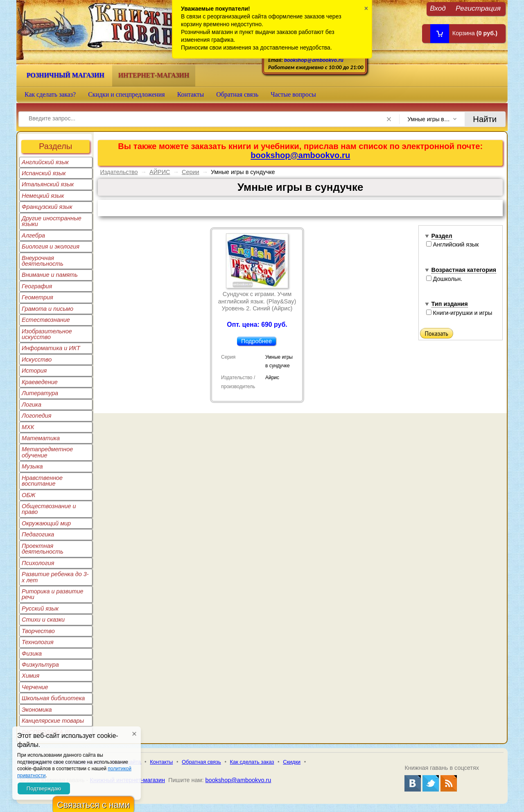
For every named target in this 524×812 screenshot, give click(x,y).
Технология (38, 642)
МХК (28, 427)
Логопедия (37, 416)
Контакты (191, 94)
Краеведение (40, 382)
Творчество (38, 631)
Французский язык (47, 207)
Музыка (32, 466)
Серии (191, 172)
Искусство (37, 360)
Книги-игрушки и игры (459, 313)
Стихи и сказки (43, 620)
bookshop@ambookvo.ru (314, 60)
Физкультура (40, 665)
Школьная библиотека (53, 698)
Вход (438, 8)
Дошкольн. (444, 279)
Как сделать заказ (252, 762)
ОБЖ (29, 495)
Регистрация (478, 8)
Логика (32, 405)
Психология (38, 563)
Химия (30, 676)
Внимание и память (50, 275)
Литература (40, 393)
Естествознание (46, 320)
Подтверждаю (44, 788)
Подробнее (256, 341)
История (34, 371)
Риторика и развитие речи (53, 594)
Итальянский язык (48, 184)
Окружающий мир (46, 523)
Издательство (119, 172)
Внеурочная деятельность (43, 261)
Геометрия (37, 297)
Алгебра (33, 235)
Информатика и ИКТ (51, 348)
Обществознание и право (49, 509)
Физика (32, 654)
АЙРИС (160, 172)
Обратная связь (237, 94)
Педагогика (38, 534)
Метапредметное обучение (47, 452)
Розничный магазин (65, 75)
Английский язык (45, 162)
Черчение (35, 687)
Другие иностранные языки (52, 221)
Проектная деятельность (43, 549)
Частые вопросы (293, 94)
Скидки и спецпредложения (126, 94)
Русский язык (40, 608)
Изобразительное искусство (47, 334)
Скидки (292, 762)
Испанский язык (44, 173)
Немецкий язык (43, 196)
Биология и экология (51, 247)
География (37, 286)
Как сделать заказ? (50, 94)
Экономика (37, 710)
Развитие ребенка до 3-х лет (55, 577)
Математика (41, 438)
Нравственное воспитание (42, 481)
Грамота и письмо (47, 309)
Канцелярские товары (53, 721)
